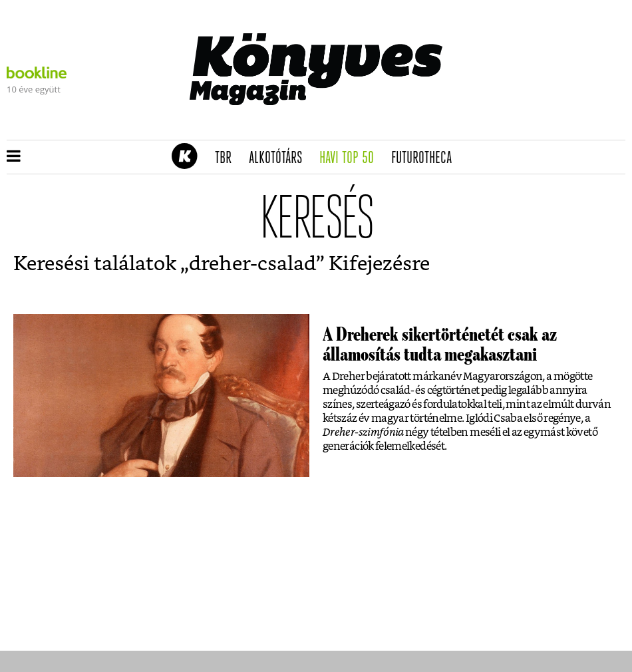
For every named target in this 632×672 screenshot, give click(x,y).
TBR (228, 158)
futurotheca (426, 158)
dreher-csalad (252, 264)
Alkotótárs (280, 158)
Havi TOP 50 (351, 158)
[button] (14, 157)
